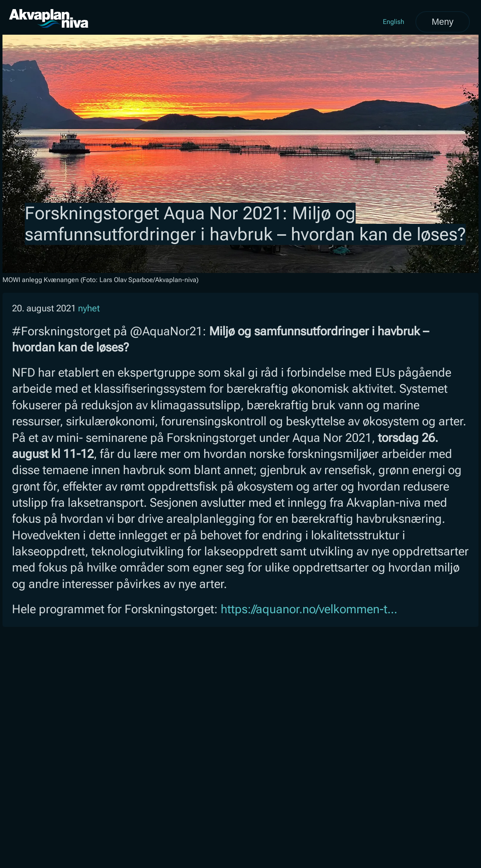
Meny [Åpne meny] (442, 22)
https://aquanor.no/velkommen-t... (309, 609)
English (394, 22)
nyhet (89, 308)
